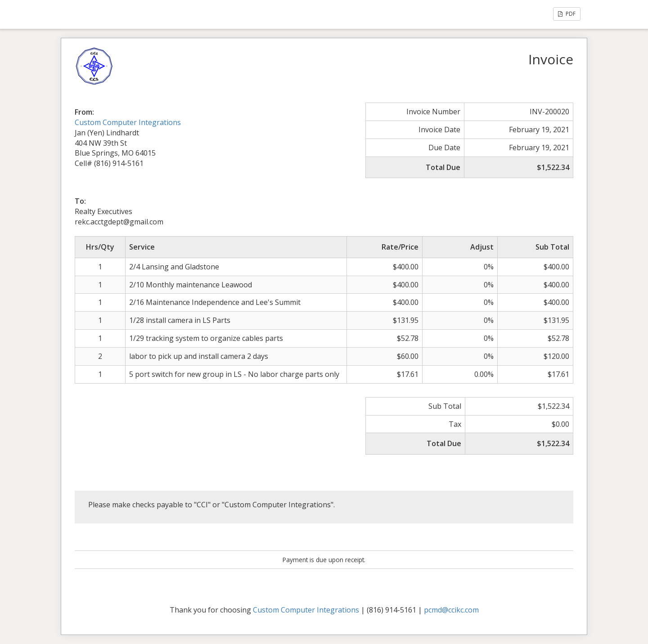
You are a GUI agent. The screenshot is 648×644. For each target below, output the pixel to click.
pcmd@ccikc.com (451, 610)
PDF (567, 14)
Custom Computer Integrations (128, 122)
